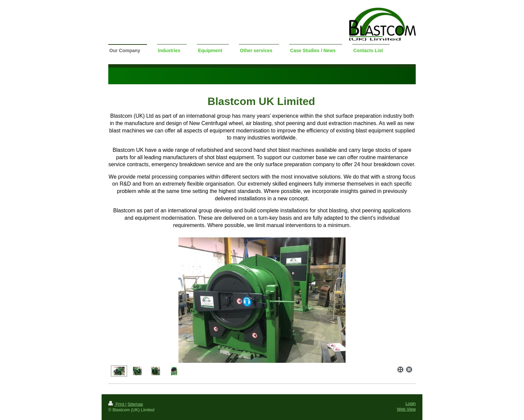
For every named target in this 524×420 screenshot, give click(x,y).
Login (411, 404)
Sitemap (135, 404)
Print (117, 404)
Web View (406, 409)
